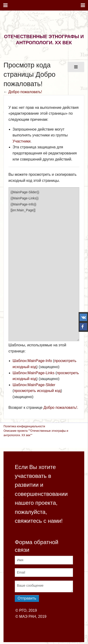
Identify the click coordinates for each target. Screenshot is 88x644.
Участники (22, 141)
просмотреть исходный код (37, 391)
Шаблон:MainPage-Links (34, 373)
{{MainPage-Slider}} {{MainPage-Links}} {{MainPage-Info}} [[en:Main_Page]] (44, 264)
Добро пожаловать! (25, 92)
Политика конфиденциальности (24, 426)
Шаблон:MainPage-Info (32, 361)
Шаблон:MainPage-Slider (34, 385)
